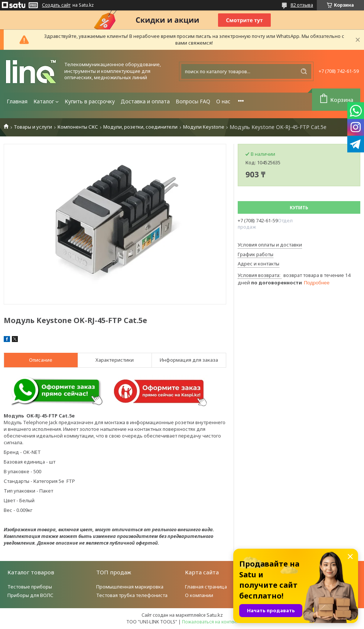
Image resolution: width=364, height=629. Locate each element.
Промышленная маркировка (130, 587)
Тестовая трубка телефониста (132, 595)
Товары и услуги (33, 127)
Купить (299, 208)
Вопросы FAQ (193, 101)
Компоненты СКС (78, 127)
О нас (223, 101)
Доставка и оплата (145, 101)
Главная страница (206, 587)
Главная (17, 101)
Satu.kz (215, 615)
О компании (199, 595)
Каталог (44, 101)
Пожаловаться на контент (210, 622)
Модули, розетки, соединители (140, 127)
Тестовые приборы (30, 587)
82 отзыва (302, 5)
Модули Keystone (204, 127)
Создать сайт (56, 5)
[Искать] (304, 71)
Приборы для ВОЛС (30, 595)
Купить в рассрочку (90, 101)
